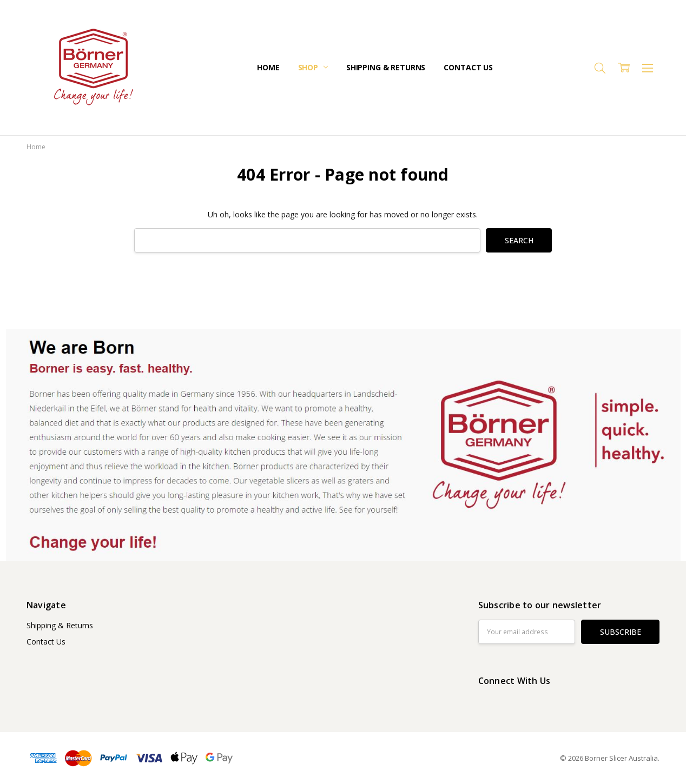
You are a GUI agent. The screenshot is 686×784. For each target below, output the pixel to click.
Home (268, 67)
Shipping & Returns (386, 67)
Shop (313, 67)
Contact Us (468, 67)
